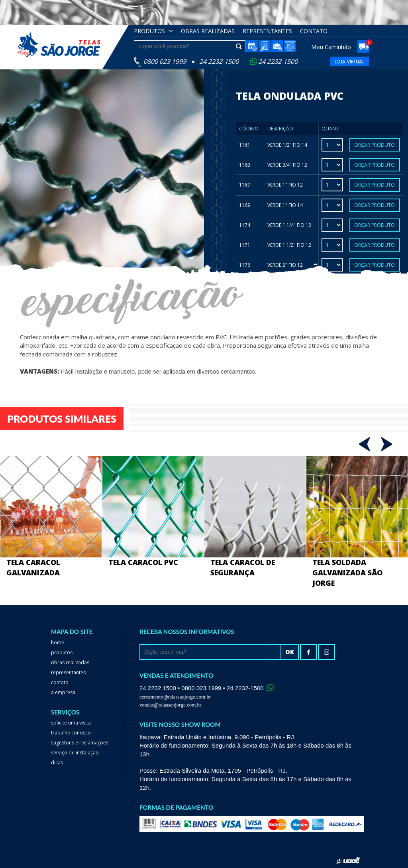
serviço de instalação (75, 753)
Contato (314, 31)
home (58, 643)
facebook (308, 652)
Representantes (267, 31)
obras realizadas (208, 31)
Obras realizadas (70, 662)
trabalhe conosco (71, 733)
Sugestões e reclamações (80, 743)
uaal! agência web (348, 860)
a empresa (63, 692)
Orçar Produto (375, 145)
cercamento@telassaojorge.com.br (175, 697)
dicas (57, 763)
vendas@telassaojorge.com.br (170, 705)
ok (290, 652)
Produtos (149, 31)
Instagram (326, 652)
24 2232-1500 (278, 61)
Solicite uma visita (71, 723)
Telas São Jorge (65, 44)
